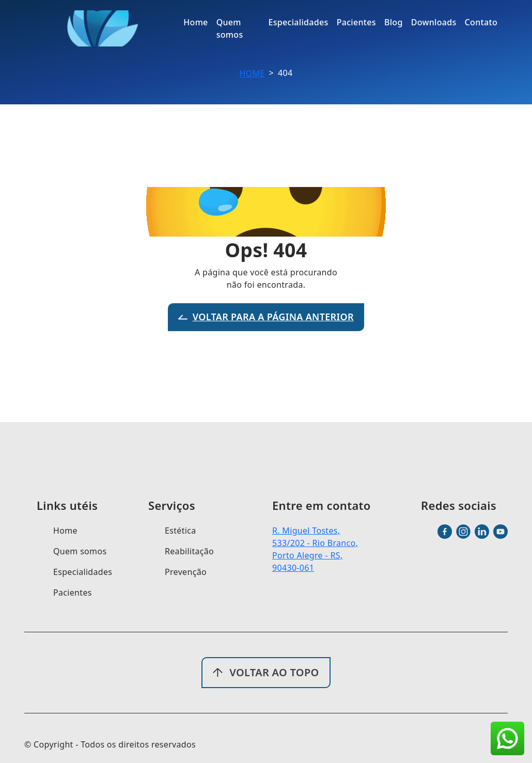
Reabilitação (189, 551)
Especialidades (83, 572)
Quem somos (80, 551)
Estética (180, 531)
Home (252, 73)
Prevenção (186, 572)
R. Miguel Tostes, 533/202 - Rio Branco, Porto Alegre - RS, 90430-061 (315, 549)
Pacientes (73, 593)
